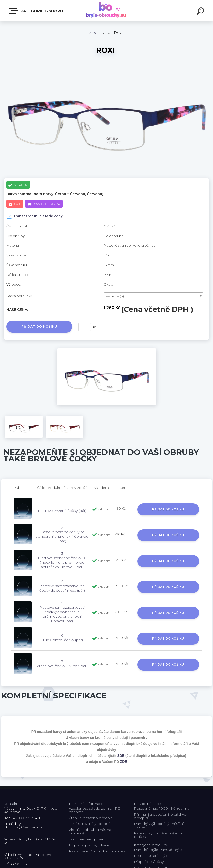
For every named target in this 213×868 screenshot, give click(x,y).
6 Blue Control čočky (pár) (62, 638)
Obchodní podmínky (107, 851)
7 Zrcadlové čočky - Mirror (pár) (62, 664)
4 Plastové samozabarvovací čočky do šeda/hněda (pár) (62, 586)
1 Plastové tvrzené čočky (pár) (62, 508)
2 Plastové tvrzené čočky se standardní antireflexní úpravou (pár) (62, 534)
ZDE (121, 756)
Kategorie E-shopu (36, 11)
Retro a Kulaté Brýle (151, 856)
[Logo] (106, 11)
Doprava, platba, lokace (89, 845)
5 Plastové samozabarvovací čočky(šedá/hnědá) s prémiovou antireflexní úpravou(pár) (62, 612)
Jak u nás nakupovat (86, 839)
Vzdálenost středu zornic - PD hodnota (95, 810)
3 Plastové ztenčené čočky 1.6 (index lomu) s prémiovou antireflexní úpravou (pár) (62, 560)
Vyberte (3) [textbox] (115, 296)
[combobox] (153, 296)
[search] (201, 12)
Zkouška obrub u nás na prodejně (90, 831)
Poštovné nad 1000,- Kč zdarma (162, 808)
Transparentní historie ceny (35, 216)
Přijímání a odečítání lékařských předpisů (161, 816)
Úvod (93, 33)
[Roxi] (107, 350)
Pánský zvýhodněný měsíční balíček (158, 835)
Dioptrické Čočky (149, 862)
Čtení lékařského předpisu (92, 818)
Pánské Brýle (171, 850)
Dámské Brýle (146, 850)
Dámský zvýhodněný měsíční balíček (159, 825)
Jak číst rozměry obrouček (92, 824)
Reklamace (79, 851)
